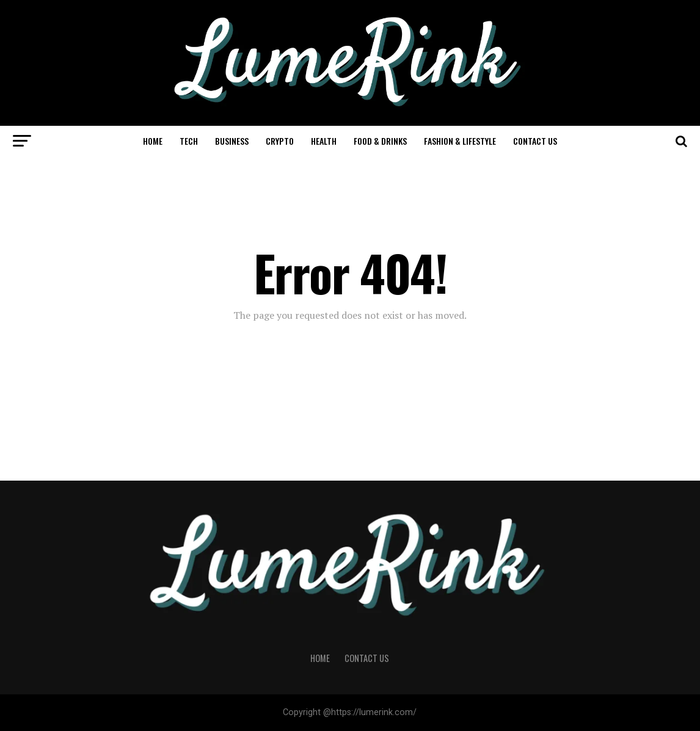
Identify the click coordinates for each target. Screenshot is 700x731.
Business (232, 141)
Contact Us (535, 141)
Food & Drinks (380, 141)
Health (324, 141)
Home (153, 141)
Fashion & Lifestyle (460, 141)
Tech (189, 141)
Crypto (280, 141)
